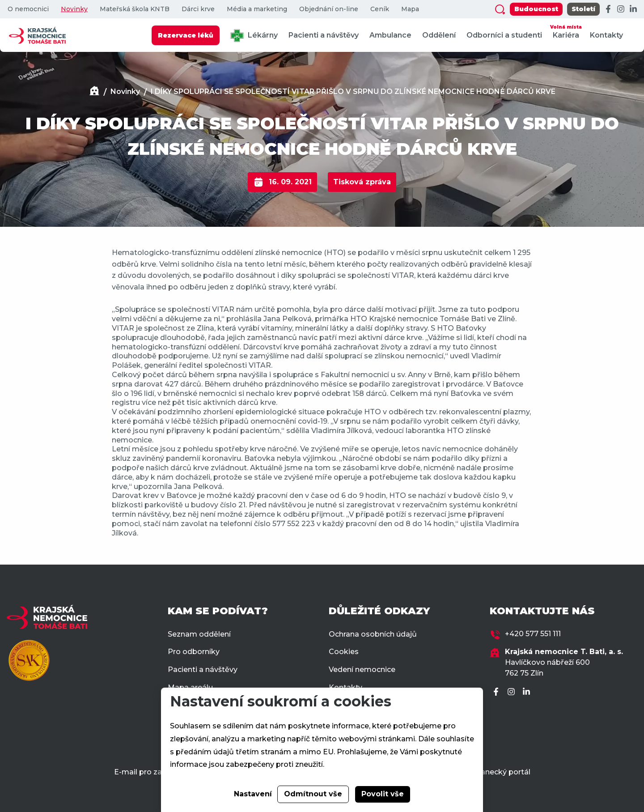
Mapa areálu (190, 687)
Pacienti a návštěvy (324, 35)
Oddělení (439, 35)
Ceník (380, 9)
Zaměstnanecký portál (489, 772)
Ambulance (390, 35)
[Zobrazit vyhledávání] (500, 9)
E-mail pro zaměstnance (159, 772)
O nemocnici (28, 9)
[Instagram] (621, 9)
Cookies (344, 652)
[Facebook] (608, 9)
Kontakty (606, 35)
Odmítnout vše (313, 794)
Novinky (74, 9)
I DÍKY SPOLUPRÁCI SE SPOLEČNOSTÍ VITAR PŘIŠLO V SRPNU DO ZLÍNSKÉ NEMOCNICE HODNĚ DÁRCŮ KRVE (353, 91)
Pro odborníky (194, 652)
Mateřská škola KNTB (135, 9)
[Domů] (94, 92)
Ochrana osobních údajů (373, 634)
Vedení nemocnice (362, 670)
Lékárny (254, 36)
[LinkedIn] (633, 9)
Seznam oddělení (199, 634)
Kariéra (566, 31)
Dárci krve (198, 9)
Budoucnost (536, 9)
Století (583, 9)
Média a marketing (257, 9)
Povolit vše (383, 794)
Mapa (410, 9)
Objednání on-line (329, 9)
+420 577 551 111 (533, 634)
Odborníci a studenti (504, 35)
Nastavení (253, 794)
